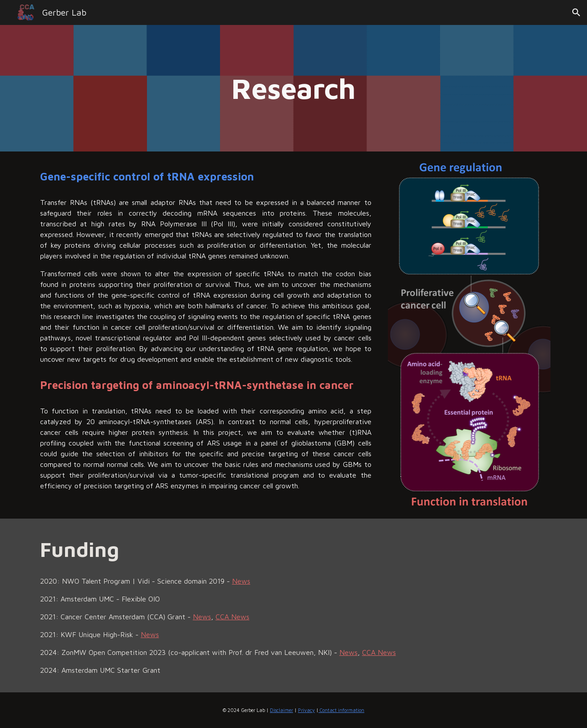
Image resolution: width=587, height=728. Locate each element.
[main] (293, 88)
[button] (576, 12)
